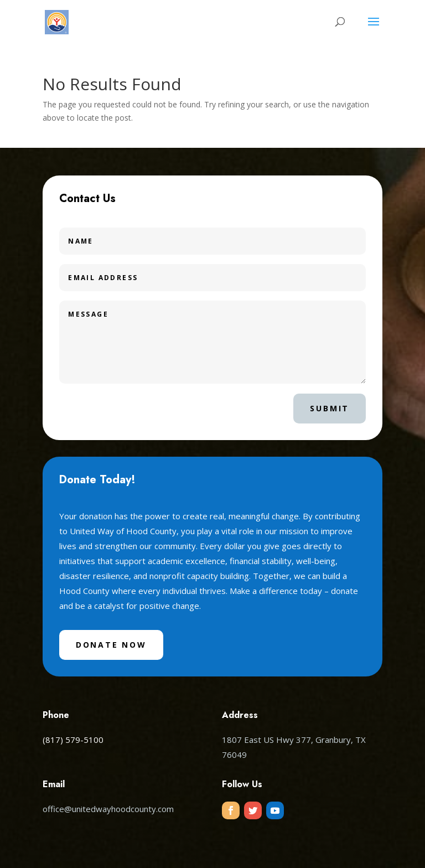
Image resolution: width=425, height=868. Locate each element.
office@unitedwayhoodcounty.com (108, 809)
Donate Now (111, 645)
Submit (330, 408)
